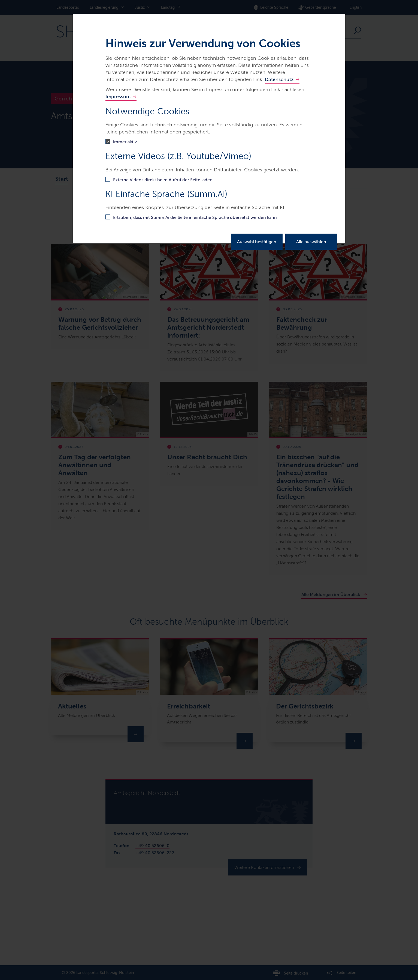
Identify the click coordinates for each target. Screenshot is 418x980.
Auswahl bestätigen (257, 242)
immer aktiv (125, 142)
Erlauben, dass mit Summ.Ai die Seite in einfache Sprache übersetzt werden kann (195, 217)
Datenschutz (279, 79)
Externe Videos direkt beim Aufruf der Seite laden (163, 180)
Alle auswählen (311, 242)
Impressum (118, 97)
